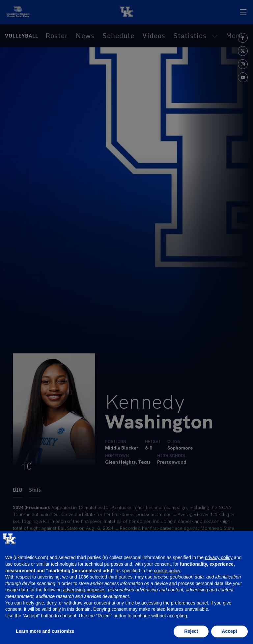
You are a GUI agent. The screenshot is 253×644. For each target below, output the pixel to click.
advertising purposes (84, 590)
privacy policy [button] (219, 557)
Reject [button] (191, 631)
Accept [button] (229, 631)
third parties (120, 577)
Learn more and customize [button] (45, 631)
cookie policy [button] (167, 571)
